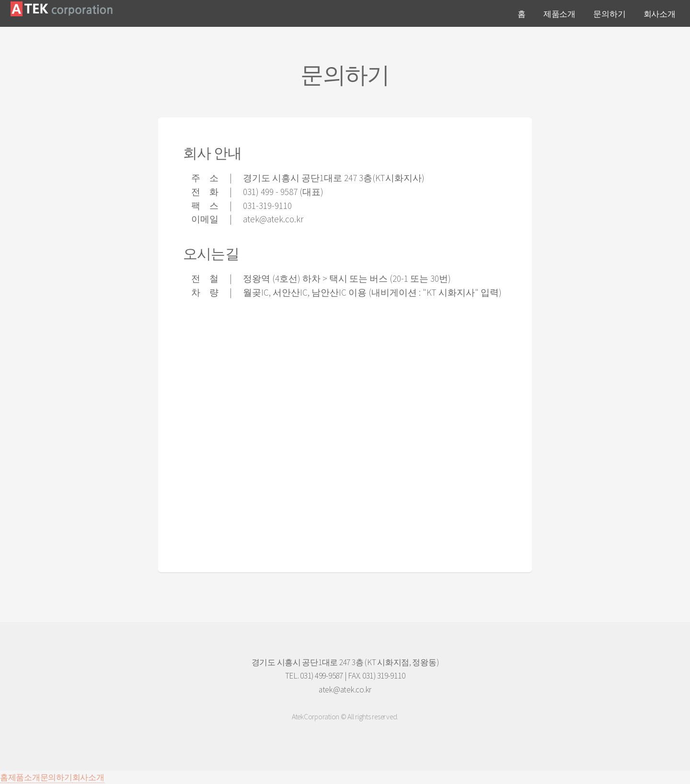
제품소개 (559, 14)
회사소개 (660, 14)
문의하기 (609, 14)
